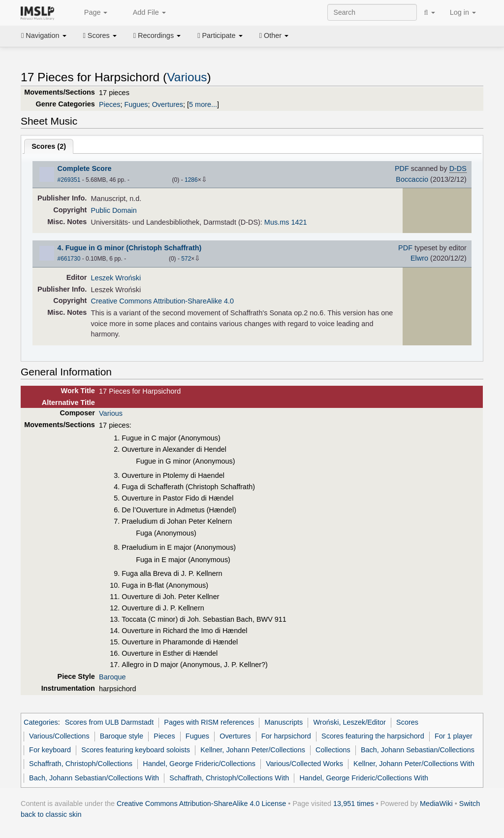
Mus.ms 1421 (286, 222)
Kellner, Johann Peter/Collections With (414, 764)
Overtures (168, 104)
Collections (333, 750)
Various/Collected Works (304, 764)
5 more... (203, 104)
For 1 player (454, 736)
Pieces (110, 104)
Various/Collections (59, 736)
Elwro (419, 258)
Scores (100, 35)
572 (186, 259)
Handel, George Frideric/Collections (199, 764)
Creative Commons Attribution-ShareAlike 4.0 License (201, 804)
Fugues (136, 104)
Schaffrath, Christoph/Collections (81, 764)
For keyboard (50, 750)
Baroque (112, 677)
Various (187, 77)
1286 (191, 180)
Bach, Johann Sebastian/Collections (418, 750)
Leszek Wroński (116, 278)
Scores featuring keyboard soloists (136, 750)
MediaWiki (436, 804)
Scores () (49, 146)
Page (91, 13)
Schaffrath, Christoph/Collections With (229, 778)
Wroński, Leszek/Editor (350, 722)
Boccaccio (412, 179)
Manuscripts (283, 722)
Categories (41, 722)
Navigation (44, 35)
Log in (463, 12)
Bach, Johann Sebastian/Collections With (94, 778)
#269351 (69, 180)
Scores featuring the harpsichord (373, 736)
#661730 (69, 259)
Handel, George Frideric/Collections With (364, 778)
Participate (220, 35)
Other (274, 35)
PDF (402, 168)
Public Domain (114, 210)
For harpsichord (286, 736)
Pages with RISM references (209, 722)
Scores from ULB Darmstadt (110, 722)
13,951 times (354, 804)
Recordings (157, 35)
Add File (144, 13)
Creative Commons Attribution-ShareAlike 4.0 (162, 301)
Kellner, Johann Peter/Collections (253, 750)
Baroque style (122, 736)
